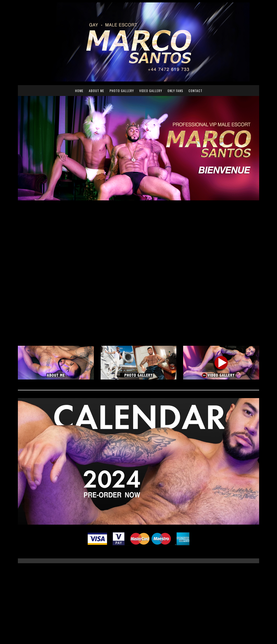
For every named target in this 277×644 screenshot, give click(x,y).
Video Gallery (151, 91)
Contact (195, 91)
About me (97, 91)
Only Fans (175, 91)
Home (79, 91)
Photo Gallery (122, 91)
